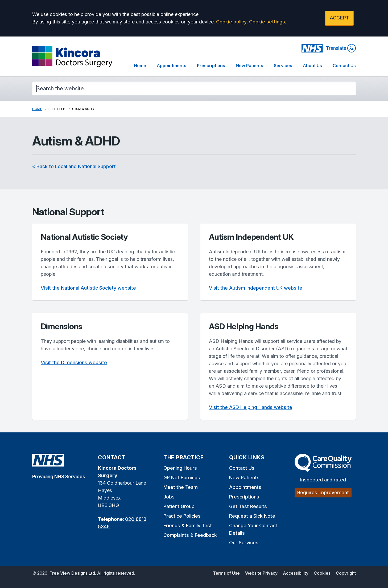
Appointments (172, 66)
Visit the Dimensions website (74, 362)
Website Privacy (261, 573)
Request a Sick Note (252, 516)
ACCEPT (339, 18)
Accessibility (296, 573)
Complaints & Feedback (190, 535)
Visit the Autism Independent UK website (256, 288)
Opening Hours (180, 468)
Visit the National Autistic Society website (88, 288)
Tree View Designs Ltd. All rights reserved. (92, 573)
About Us (312, 66)
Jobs (169, 497)
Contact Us (344, 66)
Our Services (244, 543)
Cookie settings (267, 22)
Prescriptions (211, 66)
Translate (341, 48)
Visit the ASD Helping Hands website (251, 407)
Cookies (322, 573)
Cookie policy (231, 22)
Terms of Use (226, 573)
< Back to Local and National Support (74, 166)
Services (283, 66)
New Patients (249, 66)
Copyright (346, 573)
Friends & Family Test (188, 526)
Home (140, 66)
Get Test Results (248, 506)
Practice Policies (182, 516)
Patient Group (179, 506)
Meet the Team (181, 487)
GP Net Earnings (182, 478)
